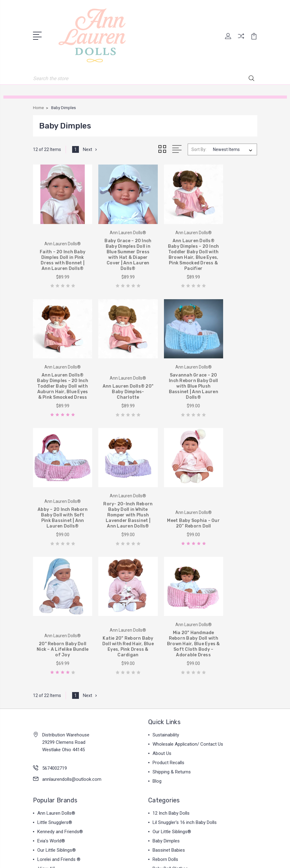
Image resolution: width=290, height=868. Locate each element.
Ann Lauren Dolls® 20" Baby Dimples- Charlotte (59, 387)
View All (46, 732)
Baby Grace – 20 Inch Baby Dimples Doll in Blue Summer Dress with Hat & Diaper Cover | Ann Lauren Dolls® (116, 252)
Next (91, 149)
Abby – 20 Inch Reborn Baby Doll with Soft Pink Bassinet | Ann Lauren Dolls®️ (174, 381)
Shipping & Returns (172, 635)
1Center (170, 858)
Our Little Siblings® (57, 714)
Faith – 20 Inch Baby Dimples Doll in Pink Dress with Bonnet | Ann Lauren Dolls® (59, 254)
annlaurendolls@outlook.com (72, 643)
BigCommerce (175, 848)
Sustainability (166, 598)
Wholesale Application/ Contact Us (188, 608)
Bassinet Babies (169, 714)
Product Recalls (168, 626)
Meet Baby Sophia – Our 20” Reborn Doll (59, 516)
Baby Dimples (166, 704)
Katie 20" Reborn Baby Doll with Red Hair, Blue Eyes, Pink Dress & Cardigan (174, 510)
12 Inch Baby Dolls (171, 677)
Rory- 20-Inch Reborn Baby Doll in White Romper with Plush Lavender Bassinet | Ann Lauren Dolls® (231, 378)
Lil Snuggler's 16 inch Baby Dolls (185, 686)
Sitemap (203, 848)
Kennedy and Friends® (60, 695)
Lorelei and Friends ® (59, 723)
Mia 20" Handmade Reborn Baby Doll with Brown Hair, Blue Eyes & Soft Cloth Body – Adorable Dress (231, 505)
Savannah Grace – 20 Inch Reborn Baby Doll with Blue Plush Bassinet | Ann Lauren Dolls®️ (116, 381)
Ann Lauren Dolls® (56, 677)
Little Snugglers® (55, 686)
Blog (157, 645)
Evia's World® (51, 704)
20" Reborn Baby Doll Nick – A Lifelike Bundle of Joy (116, 513)
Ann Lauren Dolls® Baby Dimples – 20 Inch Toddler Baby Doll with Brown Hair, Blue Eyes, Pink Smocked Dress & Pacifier (174, 249)
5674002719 (55, 632)
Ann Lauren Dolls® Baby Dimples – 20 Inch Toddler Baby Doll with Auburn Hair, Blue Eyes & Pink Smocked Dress (231, 252)
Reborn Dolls (165, 723)
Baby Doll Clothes (170, 732)
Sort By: (199, 149)
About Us (162, 617)
